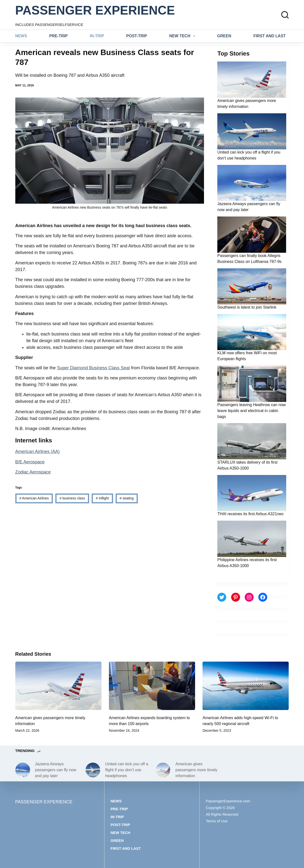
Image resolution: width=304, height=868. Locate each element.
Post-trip (137, 36)
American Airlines (34, 498)
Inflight (102, 498)
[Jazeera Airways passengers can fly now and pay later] (23, 770)
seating (127, 498)
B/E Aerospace (30, 462)
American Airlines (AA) (38, 452)
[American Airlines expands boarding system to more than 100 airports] (152, 686)
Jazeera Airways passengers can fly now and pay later (56, 770)
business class (72, 498)
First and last (270, 36)
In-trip (97, 36)
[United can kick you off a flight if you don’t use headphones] (93, 770)
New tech (183, 36)
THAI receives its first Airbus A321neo (250, 514)
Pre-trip (58, 36)
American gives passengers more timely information (196, 770)
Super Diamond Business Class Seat (93, 368)
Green (224, 36)
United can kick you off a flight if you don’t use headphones (127, 770)
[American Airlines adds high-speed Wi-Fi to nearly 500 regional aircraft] (246, 686)
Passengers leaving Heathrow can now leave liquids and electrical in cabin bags (252, 411)
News (21, 36)
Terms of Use (217, 821)
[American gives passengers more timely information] (58, 686)
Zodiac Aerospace (33, 472)
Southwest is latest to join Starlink (247, 307)
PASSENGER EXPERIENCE (95, 10)
